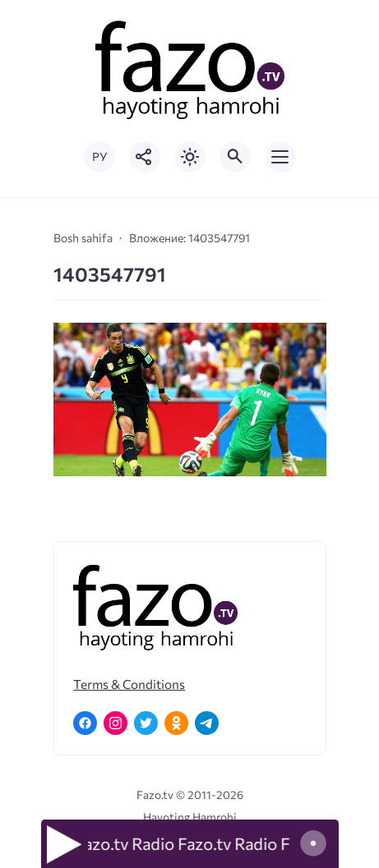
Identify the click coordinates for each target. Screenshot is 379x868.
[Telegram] (207, 723)
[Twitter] (146, 723)
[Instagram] (116, 723)
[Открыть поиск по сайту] (235, 157)
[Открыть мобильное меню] (280, 157)
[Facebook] (85, 723)
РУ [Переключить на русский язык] (99, 156)
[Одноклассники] (176, 723)
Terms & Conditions (129, 684)
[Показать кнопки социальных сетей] (145, 157)
